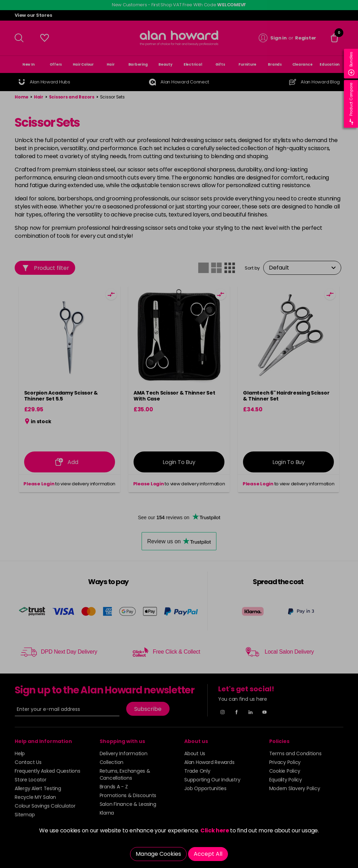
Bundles (351, 64)
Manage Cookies (158, 854)
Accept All (208, 854)
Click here (215, 830)
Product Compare (351, 104)
